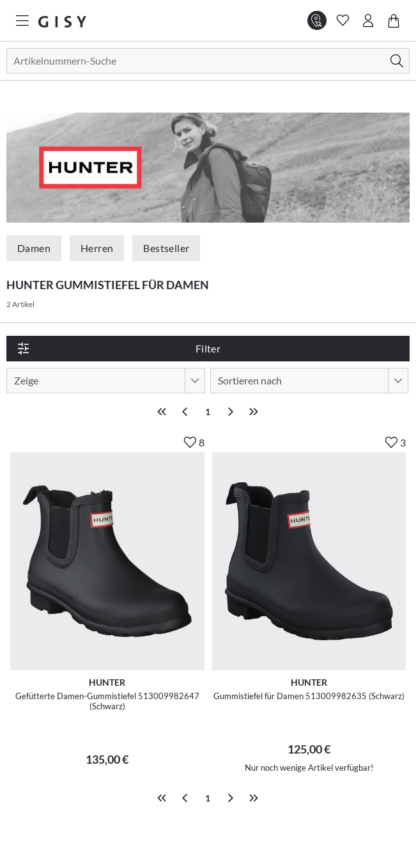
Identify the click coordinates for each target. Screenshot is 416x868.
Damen (34, 248)
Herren (97, 248)
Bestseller (166, 248)
